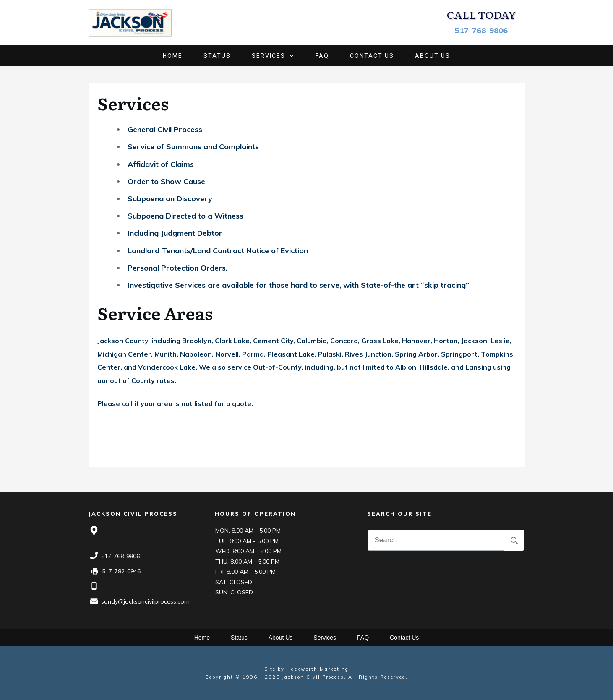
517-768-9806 (481, 30)
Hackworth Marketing (318, 669)
